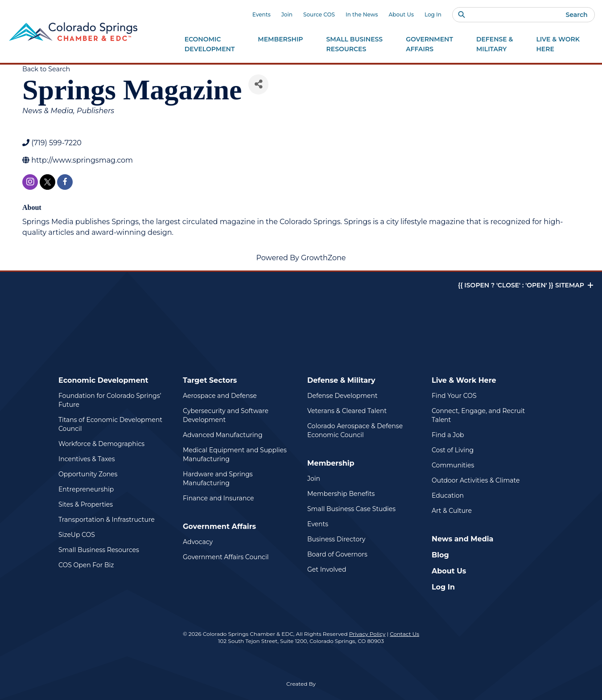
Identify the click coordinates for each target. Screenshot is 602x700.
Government (429, 45)
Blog (440, 555)
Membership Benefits (341, 494)
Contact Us (404, 634)
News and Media (462, 539)
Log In (433, 14)
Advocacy (198, 542)
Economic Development (103, 380)
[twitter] (47, 182)
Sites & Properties (86, 504)
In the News (362, 14)
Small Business (355, 45)
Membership (331, 463)
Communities (453, 465)
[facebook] (65, 182)
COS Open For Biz (86, 565)
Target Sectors (210, 380)
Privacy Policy (367, 634)
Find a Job (448, 435)
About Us (401, 14)
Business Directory (336, 539)
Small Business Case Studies (351, 509)
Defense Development (342, 396)
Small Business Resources (99, 550)
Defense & (495, 45)
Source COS (319, 14)
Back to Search (46, 69)
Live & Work (558, 45)
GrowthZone (324, 258)
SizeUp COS (77, 535)
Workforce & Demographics (101, 444)
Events (262, 14)
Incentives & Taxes (87, 459)
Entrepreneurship (86, 489)
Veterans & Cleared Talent (347, 411)
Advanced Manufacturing (223, 435)
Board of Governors (337, 554)
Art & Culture (452, 511)
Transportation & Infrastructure (107, 520)
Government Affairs (219, 526)
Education (448, 495)
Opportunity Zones (88, 474)
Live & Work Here (464, 380)
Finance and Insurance (219, 498)
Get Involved (327, 569)
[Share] (258, 84)
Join (287, 14)
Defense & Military (341, 380)
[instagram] (30, 182)
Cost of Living (453, 450)
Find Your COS (454, 396)
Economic (210, 45)
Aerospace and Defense (220, 396)
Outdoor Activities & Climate (476, 480)
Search (576, 15)
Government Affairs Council (226, 557)
